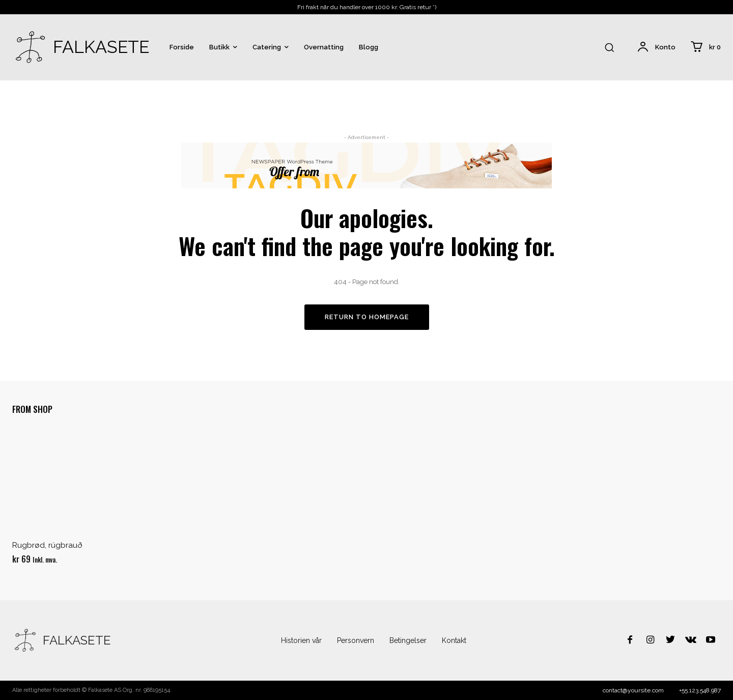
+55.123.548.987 (700, 690)
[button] (609, 47)
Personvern (356, 640)
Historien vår (301, 640)
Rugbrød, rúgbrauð (47, 546)
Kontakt (454, 640)
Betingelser (408, 640)
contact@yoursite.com (633, 690)
